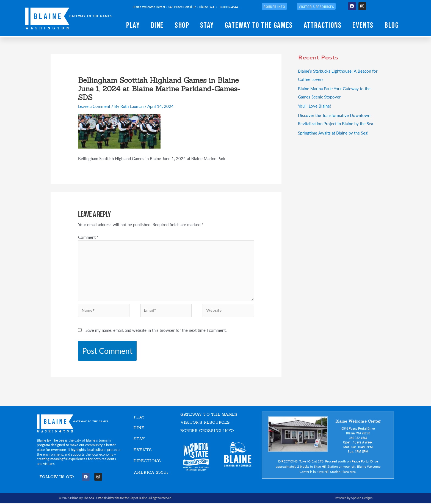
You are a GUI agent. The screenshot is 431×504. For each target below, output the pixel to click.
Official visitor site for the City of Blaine (122, 499)
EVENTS (143, 450)
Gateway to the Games (259, 25)
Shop (182, 25)
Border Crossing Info (207, 432)
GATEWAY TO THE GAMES (209, 415)
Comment (88, 237)
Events (363, 25)
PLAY (139, 418)
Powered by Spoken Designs (354, 499)
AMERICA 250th (151, 473)
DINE (139, 429)
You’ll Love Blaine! (314, 106)
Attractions (323, 25)
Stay (207, 25)
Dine (157, 25)
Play (133, 25)
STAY (139, 440)
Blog (392, 25)
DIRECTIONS (147, 461)
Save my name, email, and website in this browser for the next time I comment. (156, 331)
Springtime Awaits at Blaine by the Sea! (333, 133)
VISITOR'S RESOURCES (205, 423)
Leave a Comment (94, 106)
